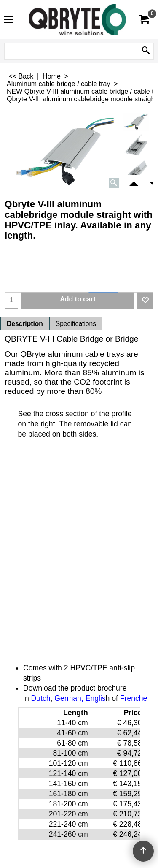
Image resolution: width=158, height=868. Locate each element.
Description (25, 324)
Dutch (41, 698)
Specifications (76, 324)
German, (69, 698)
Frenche (134, 698)
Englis (96, 698)
